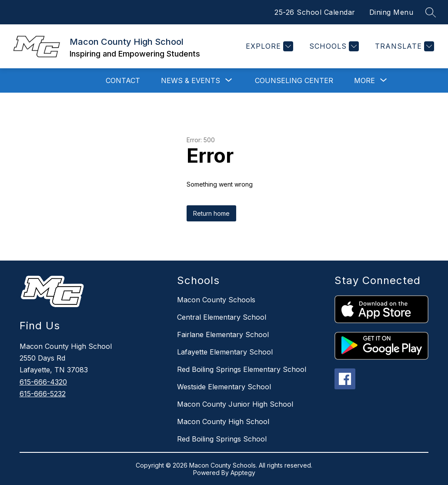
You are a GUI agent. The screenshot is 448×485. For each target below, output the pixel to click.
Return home (211, 213)
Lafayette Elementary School (225, 352)
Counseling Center (294, 80)
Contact (123, 80)
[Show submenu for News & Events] (191, 80)
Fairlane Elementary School (223, 334)
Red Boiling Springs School (222, 439)
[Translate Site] (403, 46)
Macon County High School (223, 421)
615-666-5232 (43, 394)
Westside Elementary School (224, 387)
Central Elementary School (222, 317)
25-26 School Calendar (315, 12)
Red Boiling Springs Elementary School (242, 369)
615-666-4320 (43, 382)
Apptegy (243, 473)
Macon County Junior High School (235, 404)
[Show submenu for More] (364, 80)
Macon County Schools (216, 300)
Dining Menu (391, 12)
